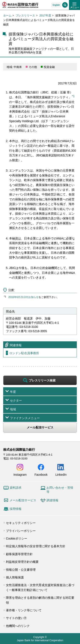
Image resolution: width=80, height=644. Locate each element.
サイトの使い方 (16, 618)
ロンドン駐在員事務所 (24, 353)
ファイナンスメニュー (25, 418)
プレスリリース (25, 15)
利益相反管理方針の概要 (22, 562)
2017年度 (45, 15)
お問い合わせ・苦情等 (60, 490)
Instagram (20, 475)
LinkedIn (61, 475)
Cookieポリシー (17, 538)
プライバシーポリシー (21, 531)
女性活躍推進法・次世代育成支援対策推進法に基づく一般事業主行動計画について (40, 587)
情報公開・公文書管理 (21, 570)
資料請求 (15, 488)
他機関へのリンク (18, 626)
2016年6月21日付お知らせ (23, 297)
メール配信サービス (40, 427)
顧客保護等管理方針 (19, 554)
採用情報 (15, 509)
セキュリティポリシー (21, 523)
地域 (13, 409)
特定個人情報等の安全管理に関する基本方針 (36, 546)
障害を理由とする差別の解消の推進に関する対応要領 (40, 600)
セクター (16, 400)
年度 (13, 392)
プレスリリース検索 (42, 380)
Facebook (41, 475)
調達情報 (52, 500)
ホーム (7, 15)
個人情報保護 (15, 577)
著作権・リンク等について (24, 610)
